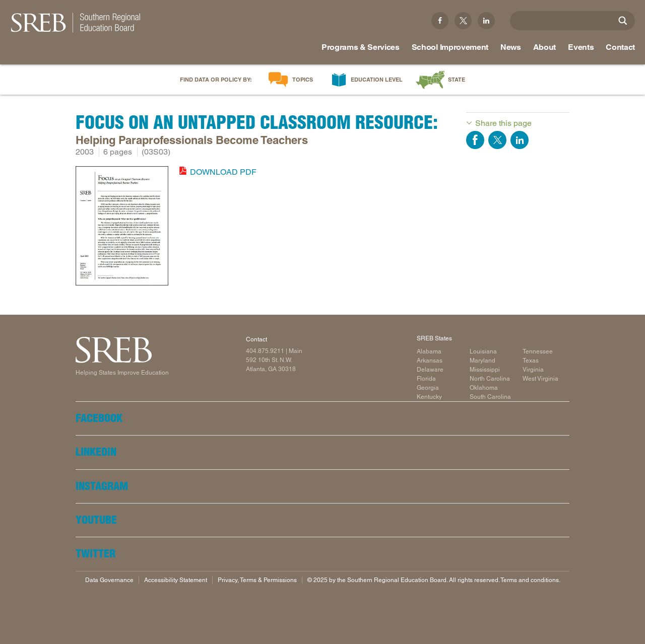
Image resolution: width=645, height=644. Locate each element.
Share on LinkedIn (520, 140)
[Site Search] (623, 21)
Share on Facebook (475, 140)
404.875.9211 (265, 351)
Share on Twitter (497, 140)
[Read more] (122, 228)
